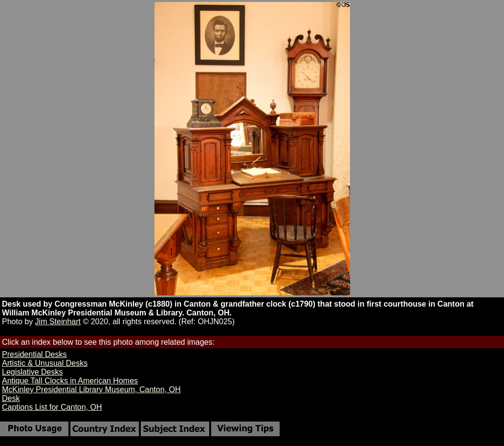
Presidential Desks (34, 354)
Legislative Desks (33, 372)
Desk (11, 398)
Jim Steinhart (58, 322)
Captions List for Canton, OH (52, 407)
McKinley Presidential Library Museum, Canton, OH (91, 390)
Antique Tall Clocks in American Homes (70, 381)
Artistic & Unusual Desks (45, 363)
